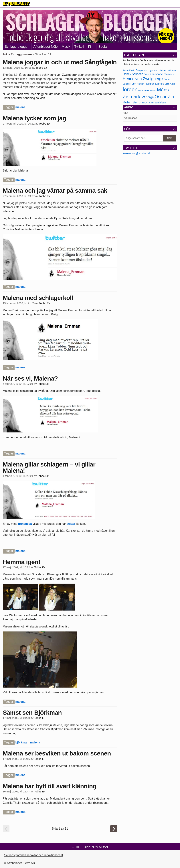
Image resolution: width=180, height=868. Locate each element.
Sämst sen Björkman (32, 712)
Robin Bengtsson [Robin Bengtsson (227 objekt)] (136, 102)
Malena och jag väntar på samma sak (55, 190)
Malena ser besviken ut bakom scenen (57, 753)
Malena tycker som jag (34, 118)
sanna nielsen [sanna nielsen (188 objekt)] (158, 103)
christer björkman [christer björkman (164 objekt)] (167, 70)
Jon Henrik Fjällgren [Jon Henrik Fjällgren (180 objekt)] (143, 84)
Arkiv (125, 113)
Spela (102, 47)
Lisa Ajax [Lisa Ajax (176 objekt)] (170, 84)
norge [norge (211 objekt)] (150, 97)
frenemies (25, 524)
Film (91, 47)
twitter (71, 524)
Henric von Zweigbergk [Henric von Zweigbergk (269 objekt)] (143, 79)
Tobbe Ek (41, 68)
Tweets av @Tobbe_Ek (137, 153)
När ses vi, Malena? (30, 378)
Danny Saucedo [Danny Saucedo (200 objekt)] (133, 74)
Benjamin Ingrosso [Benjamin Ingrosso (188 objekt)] (147, 70)
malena (20, 107)
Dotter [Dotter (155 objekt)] (147, 74)
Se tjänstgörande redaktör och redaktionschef (34, 855)
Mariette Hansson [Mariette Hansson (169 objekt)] (147, 91)
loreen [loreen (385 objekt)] (130, 89)
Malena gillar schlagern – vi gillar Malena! (49, 467)
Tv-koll (79, 47)
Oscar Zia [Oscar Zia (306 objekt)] (164, 97)
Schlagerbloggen (17, 47)
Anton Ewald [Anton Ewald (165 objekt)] (129, 70)
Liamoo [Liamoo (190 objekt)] (160, 84)
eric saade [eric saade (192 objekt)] (156, 74)
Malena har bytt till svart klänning (50, 786)
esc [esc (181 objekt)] (166, 74)
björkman (22, 742)
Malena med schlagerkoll (38, 298)
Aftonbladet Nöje (46, 47)
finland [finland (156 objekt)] (171, 74)
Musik (66, 47)
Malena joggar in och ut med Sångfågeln (60, 62)
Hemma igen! (21, 562)
